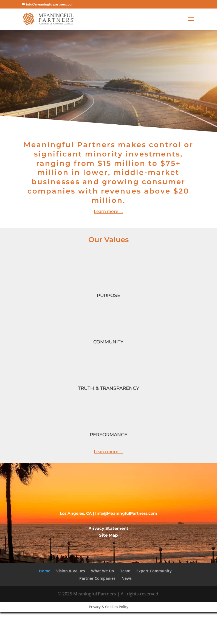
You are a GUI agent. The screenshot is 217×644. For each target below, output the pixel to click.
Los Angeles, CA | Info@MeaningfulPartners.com (108, 513)
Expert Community (154, 571)
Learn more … (108, 452)
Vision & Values (71, 571)
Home (45, 571)
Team (125, 571)
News (127, 578)
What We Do (103, 571)
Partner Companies (97, 578)
